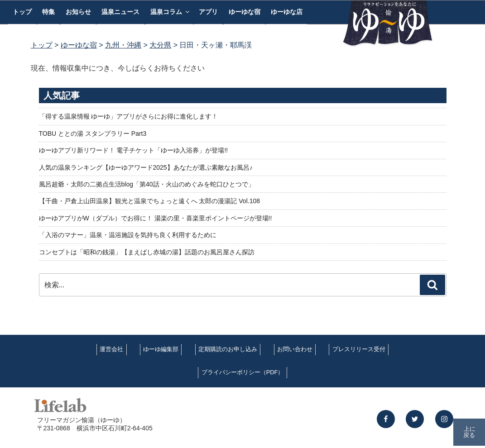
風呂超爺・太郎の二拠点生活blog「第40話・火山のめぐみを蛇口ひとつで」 (147, 184)
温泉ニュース (120, 12)
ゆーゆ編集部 (161, 349)
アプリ (208, 12)
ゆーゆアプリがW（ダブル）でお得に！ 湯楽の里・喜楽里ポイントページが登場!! (156, 218)
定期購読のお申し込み (228, 349)
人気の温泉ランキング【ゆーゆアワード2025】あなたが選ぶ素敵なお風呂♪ (146, 167)
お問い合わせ (295, 349)
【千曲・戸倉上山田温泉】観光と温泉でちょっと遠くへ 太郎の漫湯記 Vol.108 (150, 201)
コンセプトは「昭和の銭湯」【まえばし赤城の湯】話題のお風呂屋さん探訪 (147, 252)
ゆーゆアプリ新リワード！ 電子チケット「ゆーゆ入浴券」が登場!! (134, 150)
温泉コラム (170, 12)
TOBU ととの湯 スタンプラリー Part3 (93, 133)
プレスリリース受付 (359, 349)
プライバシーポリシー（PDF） (243, 372)
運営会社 (111, 349)
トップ (22, 12)
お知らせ (78, 12)
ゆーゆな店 (287, 12)
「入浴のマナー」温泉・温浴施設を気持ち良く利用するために (128, 235)
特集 (48, 12)
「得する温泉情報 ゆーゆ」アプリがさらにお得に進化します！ (129, 116)
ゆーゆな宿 (245, 12)
